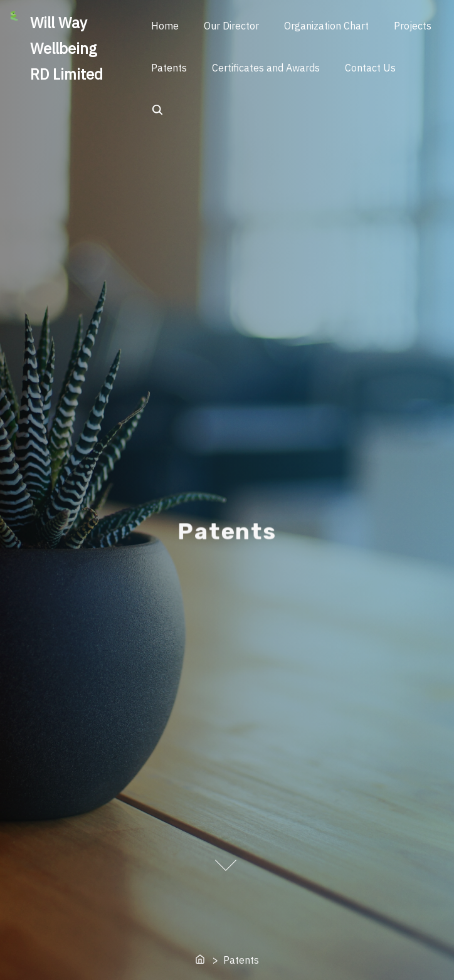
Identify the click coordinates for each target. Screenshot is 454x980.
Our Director (231, 26)
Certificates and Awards (266, 68)
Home (165, 26)
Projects (413, 26)
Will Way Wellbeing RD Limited (66, 48)
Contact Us (370, 68)
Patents (169, 68)
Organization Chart (326, 26)
